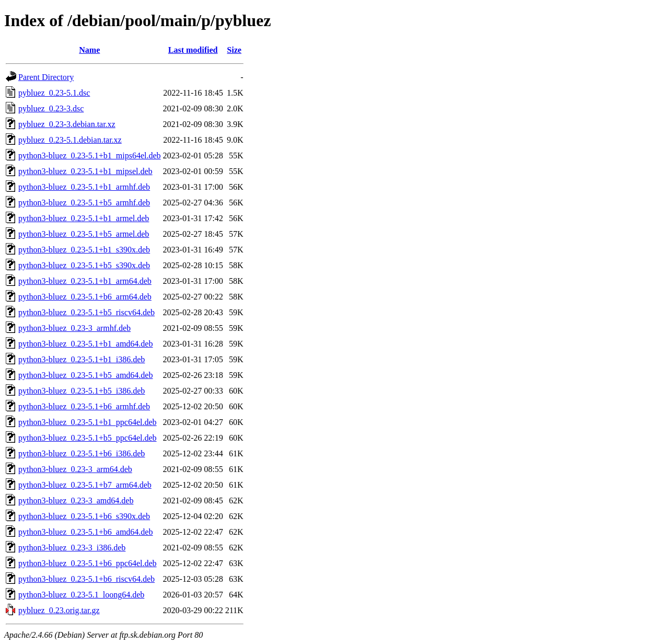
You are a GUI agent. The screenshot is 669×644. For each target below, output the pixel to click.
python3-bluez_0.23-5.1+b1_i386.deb (82, 359)
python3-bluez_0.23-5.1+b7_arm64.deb (85, 485)
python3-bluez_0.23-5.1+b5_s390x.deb (84, 265)
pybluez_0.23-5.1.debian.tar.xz (70, 140)
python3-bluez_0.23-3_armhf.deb (74, 328)
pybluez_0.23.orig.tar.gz (59, 610)
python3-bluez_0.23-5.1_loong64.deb (81, 595)
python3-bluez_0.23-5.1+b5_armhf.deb (84, 203)
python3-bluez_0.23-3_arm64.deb (75, 469)
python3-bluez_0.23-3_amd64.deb (76, 501)
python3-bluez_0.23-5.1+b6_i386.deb (82, 453)
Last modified (193, 50)
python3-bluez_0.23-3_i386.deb (72, 548)
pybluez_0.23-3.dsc (51, 108)
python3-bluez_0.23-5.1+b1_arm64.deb (85, 281)
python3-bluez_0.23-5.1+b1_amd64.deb (85, 344)
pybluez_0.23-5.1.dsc (54, 93)
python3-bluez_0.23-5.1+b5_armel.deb (84, 234)
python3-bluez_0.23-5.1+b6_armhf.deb (84, 406)
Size (234, 50)
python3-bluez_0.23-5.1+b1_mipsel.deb (85, 171)
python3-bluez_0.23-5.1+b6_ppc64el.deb (88, 563)
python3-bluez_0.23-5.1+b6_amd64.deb (85, 532)
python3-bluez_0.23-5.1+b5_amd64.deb (85, 375)
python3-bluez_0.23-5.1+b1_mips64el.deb (90, 156)
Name (89, 50)
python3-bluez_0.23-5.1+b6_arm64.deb (85, 297)
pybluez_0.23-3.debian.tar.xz (67, 124)
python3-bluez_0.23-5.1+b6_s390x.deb (84, 516)
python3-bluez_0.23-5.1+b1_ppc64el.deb (88, 422)
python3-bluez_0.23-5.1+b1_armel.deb (84, 218)
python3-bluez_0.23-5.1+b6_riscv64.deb (86, 579)
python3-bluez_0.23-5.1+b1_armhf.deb (84, 187)
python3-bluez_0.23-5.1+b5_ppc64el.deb (88, 438)
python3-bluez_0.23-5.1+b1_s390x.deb (84, 250)
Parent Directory (46, 77)
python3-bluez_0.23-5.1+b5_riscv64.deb (86, 312)
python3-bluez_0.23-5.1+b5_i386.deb (82, 391)
